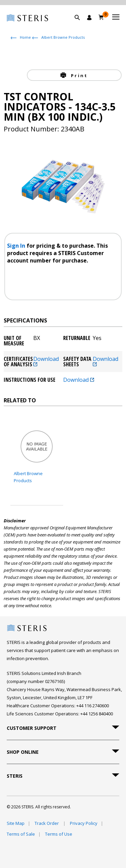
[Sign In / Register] (89, 18)
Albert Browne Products (63, 37)
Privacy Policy (84, 823)
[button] (81, 25)
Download (46, 361)
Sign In (17, 246)
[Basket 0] (101, 17)
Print (78, 75)
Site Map (16, 823)
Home (25, 37)
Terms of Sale (21, 834)
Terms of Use (59, 834)
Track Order (47, 823)
